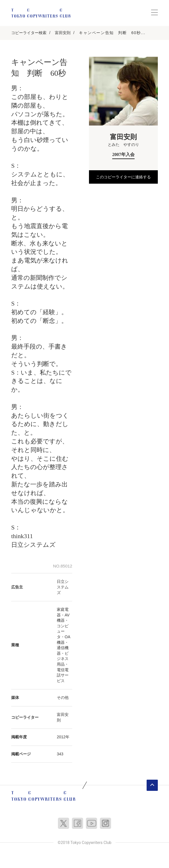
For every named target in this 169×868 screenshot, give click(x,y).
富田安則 (63, 33)
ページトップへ (152, 785)
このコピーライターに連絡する (123, 177)
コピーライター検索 (29, 33)
